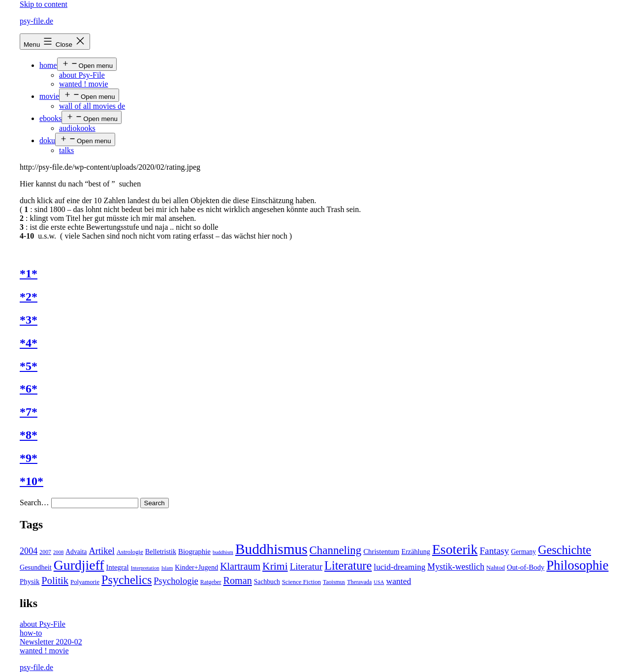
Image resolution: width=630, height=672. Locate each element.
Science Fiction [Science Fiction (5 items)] (301, 582)
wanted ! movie (84, 84)
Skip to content (44, 4)
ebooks (50, 118)
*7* (29, 412)
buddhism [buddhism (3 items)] (223, 552)
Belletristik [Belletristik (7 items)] (161, 551)
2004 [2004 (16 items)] (29, 551)
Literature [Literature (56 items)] (348, 565)
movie (49, 96)
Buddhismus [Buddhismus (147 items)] (271, 549)
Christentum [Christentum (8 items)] (381, 551)
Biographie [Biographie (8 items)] (194, 551)
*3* (29, 320)
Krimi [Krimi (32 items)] (275, 566)
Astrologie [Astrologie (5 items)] (130, 552)
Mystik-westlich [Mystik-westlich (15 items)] (456, 567)
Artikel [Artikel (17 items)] (101, 551)
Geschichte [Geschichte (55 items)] (565, 550)
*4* (29, 343)
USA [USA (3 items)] (379, 582)
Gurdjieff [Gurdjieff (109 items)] (79, 565)
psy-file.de (36, 21)
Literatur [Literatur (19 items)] (306, 566)
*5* (29, 366)
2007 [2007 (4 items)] (45, 552)
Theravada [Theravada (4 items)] (359, 582)
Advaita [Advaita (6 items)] (76, 552)
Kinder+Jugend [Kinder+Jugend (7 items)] (196, 567)
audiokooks (77, 128)
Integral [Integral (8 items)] (118, 567)
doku (47, 140)
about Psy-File (82, 75)
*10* (31, 481)
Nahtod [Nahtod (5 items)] (496, 568)
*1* (29, 274)
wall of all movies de (92, 106)
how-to (31, 633)
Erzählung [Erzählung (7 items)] (415, 551)
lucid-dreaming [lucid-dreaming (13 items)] (399, 567)
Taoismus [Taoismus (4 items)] (334, 582)
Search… (34, 503)
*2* (29, 297)
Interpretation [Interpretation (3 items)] (145, 568)
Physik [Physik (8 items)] (30, 581)
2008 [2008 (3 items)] (58, 552)
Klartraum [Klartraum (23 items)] (240, 566)
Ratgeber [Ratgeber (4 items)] (211, 582)
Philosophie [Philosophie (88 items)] (577, 565)
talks (66, 150)
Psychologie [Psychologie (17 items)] (176, 581)
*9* (29, 458)
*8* (29, 435)
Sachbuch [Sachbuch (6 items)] (267, 582)
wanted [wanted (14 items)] (399, 581)
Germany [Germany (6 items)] (523, 552)
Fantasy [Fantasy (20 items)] (494, 551)
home (48, 65)
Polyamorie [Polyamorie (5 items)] (85, 582)
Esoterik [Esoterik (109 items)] (455, 549)
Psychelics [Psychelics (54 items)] (126, 580)
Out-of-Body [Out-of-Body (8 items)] (526, 567)
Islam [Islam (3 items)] (167, 568)
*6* (29, 389)
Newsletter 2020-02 (51, 642)
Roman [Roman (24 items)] (238, 580)
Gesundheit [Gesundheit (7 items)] (36, 567)
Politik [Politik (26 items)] (55, 580)
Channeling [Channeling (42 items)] (336, 550)
